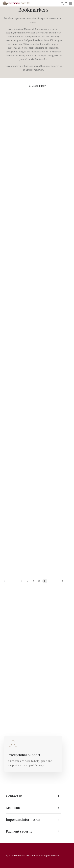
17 (33, 581)
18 (39, 581)
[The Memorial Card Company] (20, 3)
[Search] (62, 3)
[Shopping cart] (66, 3)
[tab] (33, 796)
